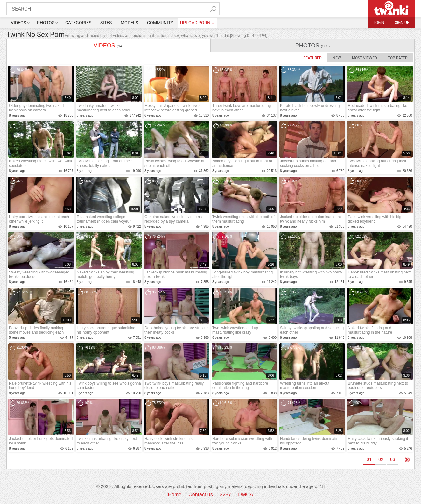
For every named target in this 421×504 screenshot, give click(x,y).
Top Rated (398, 58)
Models (129, 23)
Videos (18, 23)
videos (109, 46)
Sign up (402, 23)
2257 (226, 495)
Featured (312, 58)
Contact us (200, 495)
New (337, 58)
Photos (46, 23)
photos (313, 46)
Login (379, 23)
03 (393, 459)
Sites (106, 23)
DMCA (246, 495)
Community (160, 23)
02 (381, 459)
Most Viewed (365, 58)
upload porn (195, 23)
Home (175, 495)
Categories (78, 23)
